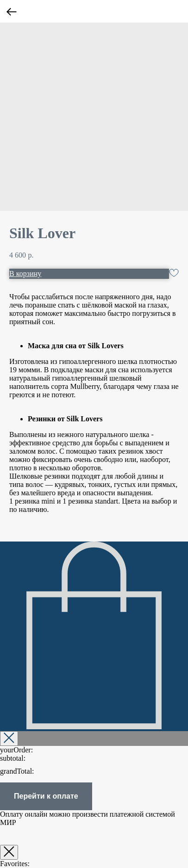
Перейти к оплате (46, 796)
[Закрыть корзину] (9, 739)
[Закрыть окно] (9, 852)
